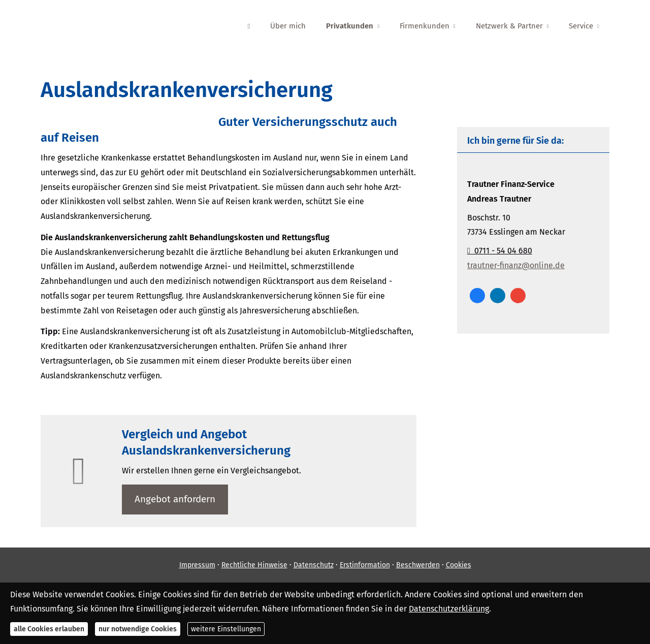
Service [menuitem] (581, 26)
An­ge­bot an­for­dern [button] (175, 499)
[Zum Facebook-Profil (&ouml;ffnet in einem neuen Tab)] (477, 296)
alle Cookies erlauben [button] (49, 629)
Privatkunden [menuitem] (350, 26)
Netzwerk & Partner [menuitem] (509, 26)
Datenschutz (314, 565)
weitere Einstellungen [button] (226, 629)
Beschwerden (418, 565)
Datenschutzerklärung (449, 609)
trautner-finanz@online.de (516, 265)
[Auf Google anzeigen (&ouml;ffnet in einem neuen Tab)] (518, 296)
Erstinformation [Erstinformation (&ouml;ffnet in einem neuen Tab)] (365, 565)
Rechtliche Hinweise (254, 565)
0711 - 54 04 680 (500, 251)
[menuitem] (249, 26)
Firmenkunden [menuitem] (425, 26)
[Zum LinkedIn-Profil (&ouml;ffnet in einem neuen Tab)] (498, 296)
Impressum (197, 565)
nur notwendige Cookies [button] (138, 629)
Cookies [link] (459, 565)
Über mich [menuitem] (288, 26)
